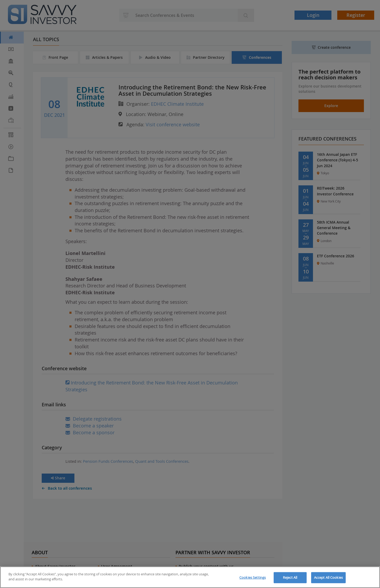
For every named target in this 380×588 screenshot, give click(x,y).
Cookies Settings (253, 577)
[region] (190, 577)
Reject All (290, 577)
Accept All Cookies (328, 577)
